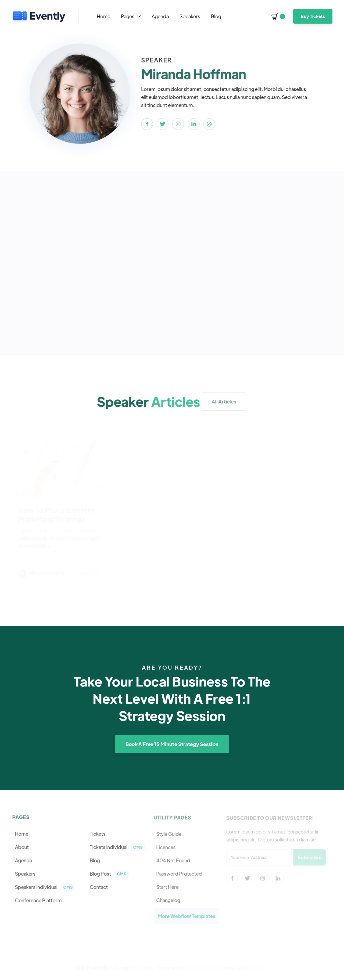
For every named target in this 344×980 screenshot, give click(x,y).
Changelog (169, 900)
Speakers (190, 16)
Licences (166, 847)
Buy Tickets (313, 16)
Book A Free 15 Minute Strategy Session (172, 744)
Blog (216, 16)
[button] (131, 16)
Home (103, 16)
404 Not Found (174, 860)
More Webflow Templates (187, 915)
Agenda (160, 16)
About (22, 847)
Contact (98, 887)
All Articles (224, 401)
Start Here (168, 887)
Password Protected (179, 873)
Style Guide (169, 834)
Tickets (97, 834)
